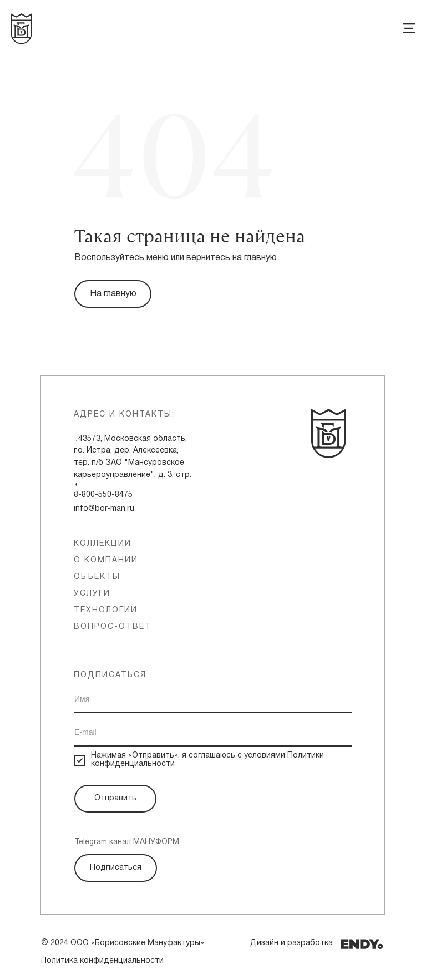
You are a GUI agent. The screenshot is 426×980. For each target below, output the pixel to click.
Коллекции (103, 544)
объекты (97, 577)
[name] (213, 699)
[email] (213, 733)
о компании (106, 560)
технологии (106, 610)
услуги (92, 594)
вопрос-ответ (113, 627)
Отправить (115, 798)
